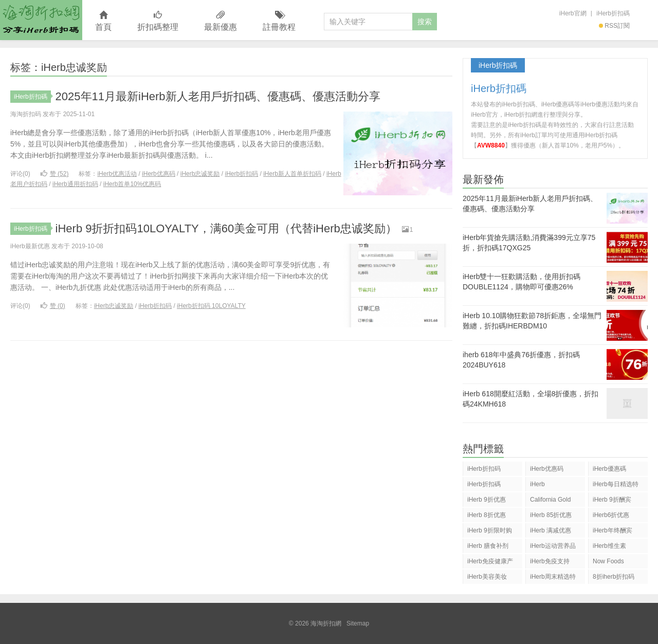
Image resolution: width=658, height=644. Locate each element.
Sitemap (358, 623)
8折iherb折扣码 (614, 577)
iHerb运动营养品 (553, 546)
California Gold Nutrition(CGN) (550, 501)
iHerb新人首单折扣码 (292, 174)
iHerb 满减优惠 (551, 530)
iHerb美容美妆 (487, 577)
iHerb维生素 (609, 546)
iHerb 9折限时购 (490, 530)
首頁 (103, 21)
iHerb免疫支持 (550, 561)
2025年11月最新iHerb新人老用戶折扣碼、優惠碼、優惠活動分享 (218, 96)
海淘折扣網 (41, 20)
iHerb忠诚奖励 (200, 174)
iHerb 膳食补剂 (488, 546)
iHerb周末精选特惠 (553, 578)
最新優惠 (221, 21)
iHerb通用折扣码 (75, 184)
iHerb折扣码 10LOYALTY (211, 306)
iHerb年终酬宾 (613, 530)
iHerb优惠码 (159, 174)
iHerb (537, 484)
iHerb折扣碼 (613, 13)
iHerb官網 (573, 13)
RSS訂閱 (614, 26)
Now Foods (608, 561)
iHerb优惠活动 (117, 174)
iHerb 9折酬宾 (612, 500)
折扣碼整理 (158, 21)
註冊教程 (279, 21)
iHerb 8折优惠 (487, 515)
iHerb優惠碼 (609, 469)
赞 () (55, 174)
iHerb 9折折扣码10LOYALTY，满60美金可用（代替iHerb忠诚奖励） (226, 228)
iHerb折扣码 (241, 174)
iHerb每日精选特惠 (616, 486)
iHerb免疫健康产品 (490, 563)
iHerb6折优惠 (611, 515)
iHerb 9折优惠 (487, 500)
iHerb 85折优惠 (551, 515)
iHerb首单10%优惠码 (132, 184)
